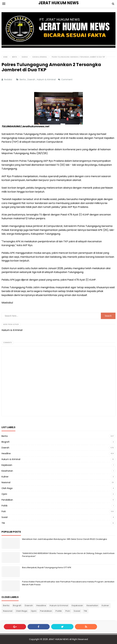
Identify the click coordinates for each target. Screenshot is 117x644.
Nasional (6, 482)
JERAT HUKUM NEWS (59, 639)
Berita (23, 79)
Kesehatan (7, 471)
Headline (6, 453)
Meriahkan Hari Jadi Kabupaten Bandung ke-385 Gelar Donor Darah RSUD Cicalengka (65, 539)
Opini (4, 494)
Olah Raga (7, 488)
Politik (4, 506)
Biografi (5, 442)
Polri (4, 511)
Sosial (4, 517)
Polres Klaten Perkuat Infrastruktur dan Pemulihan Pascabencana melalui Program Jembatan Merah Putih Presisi (68, 583)
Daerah (32, 79)
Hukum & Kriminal (47, 79)
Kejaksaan (7, 465)
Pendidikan (7, 500)
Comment (67, 79)
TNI (3, 523)
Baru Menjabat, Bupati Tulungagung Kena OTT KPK (47, 567)
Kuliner (5, 477)
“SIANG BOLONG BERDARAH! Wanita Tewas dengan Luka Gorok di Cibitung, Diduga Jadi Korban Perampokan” (68, 555)
